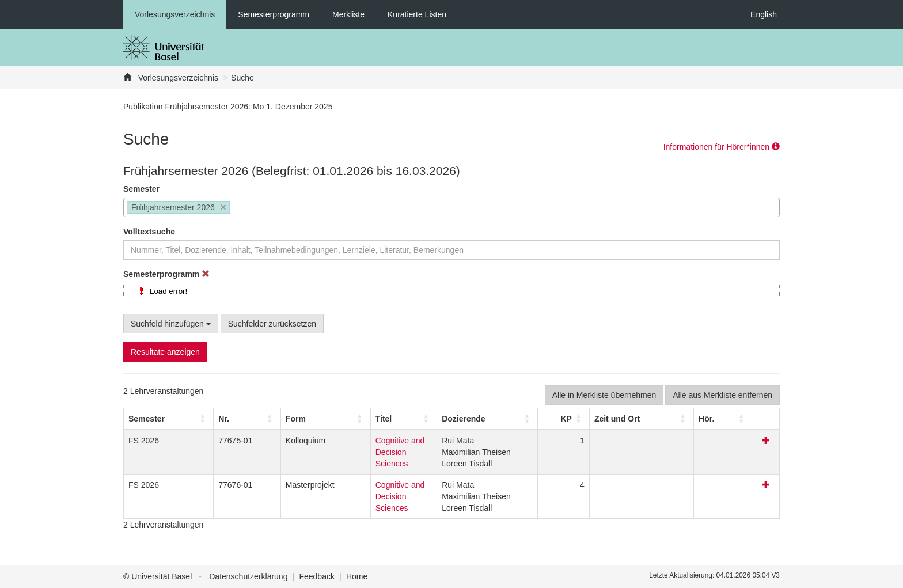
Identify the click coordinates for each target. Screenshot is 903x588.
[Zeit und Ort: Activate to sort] (655, 419)
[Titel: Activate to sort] (380, 419)
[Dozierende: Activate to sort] (502, 419)
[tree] (451, 291)
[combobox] (451, 207)
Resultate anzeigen (165, 352)
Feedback (316, 576)
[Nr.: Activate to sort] (216, 419)
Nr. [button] (201, 419)
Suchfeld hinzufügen (171, 324)
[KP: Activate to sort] (570, 419)
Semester (141, 189)
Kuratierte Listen (417, 14)
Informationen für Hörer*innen (722, 147)
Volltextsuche (149, 232)
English (764, 14)
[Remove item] (223, 208)
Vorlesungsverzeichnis (175, 14)
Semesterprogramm (274, 14)
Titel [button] (321, 419)
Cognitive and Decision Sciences (371, 441)
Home (357, 576)
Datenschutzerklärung (248, 576)
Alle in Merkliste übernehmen (604, 395)
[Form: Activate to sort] (274, 419)
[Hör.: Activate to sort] (740, 419)
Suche (242, 78)
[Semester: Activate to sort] (158, 419)
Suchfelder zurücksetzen (272, 324)
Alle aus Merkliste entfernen (722, 395)
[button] (147, 419)
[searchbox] (236, 208)
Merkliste (348, 14)
